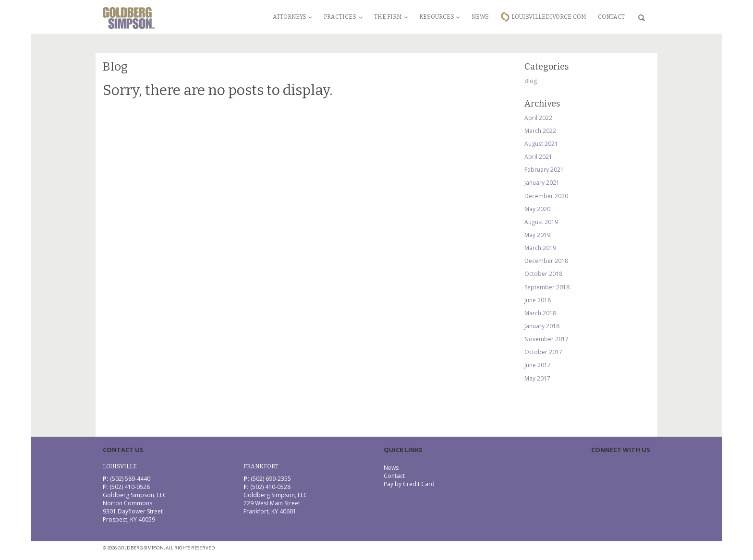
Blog (531, 81)
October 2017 (543, 352)
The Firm (391, 17)
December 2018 (546, 261)
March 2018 (540, 313)
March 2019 (540, 248)
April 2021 (538, 157)
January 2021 (542, 183)
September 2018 (547, 287)
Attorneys (292, 17)
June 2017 (538, 365)
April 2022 (538, 118)
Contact (611, 17)
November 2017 (547, 339)
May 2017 (537, 378)
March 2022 (540, 131)
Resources (440, 17)
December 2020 (546, 196)
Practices (343, 17)
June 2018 (538, 300)
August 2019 (541, 222)
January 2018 (542, 326)
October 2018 (543, 274)
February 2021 (544, 170)
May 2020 (537, 209)
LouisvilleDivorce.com (549, 17)
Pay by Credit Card (409, 484)
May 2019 (537, 235)
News (480, 17)
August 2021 (541, 144)
